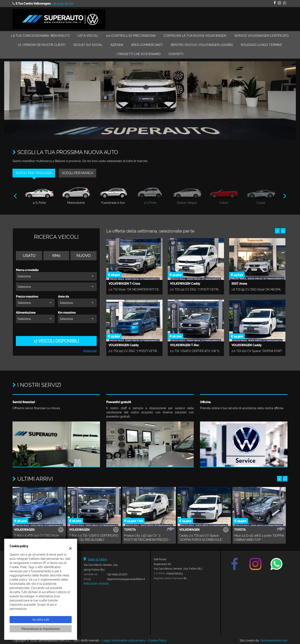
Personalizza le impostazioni (41, 629)
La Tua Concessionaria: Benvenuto (40, 36)
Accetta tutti (41, 620)
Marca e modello (27, 270)
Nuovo (84, 256)
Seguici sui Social (88, 45)
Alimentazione (26, 313)
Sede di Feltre (97, 559)
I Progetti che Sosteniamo (139, 54)
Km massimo (67, 313)
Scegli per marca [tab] (77, 173)
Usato (29, 256)
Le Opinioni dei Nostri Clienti (42, 45)
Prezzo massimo (27, 297)
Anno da (63, 297)
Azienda (117, 45)
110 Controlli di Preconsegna (131, 36)
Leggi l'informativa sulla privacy (124, 640)
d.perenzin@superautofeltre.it (126, 579)
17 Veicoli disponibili (56, 341)
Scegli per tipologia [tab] (34, 173)
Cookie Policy (157, 640)
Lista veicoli (88, 36)
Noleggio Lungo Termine (261, 45)
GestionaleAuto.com (274, 640)
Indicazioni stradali (96, 584)
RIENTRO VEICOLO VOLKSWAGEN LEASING (202, 45)
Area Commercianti (147, 45)
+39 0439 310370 (63, 4)
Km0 (56, 256)
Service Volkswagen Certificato (262, 36)
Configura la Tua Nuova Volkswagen (195, 36)
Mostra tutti (90, 351)
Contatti (176, 54)
